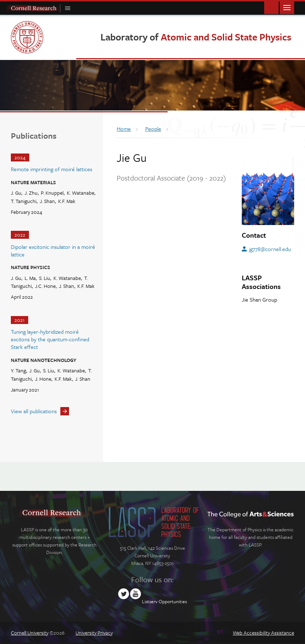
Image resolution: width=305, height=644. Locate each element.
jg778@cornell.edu (270, 249)
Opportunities (173, 601)
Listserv (150, 601)
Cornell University (30, 633)
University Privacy (94, 633)
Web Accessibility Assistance (263, 633)
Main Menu (287, 7)
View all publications (34, 411)
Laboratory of (196, 37)
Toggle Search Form (271, 7)
